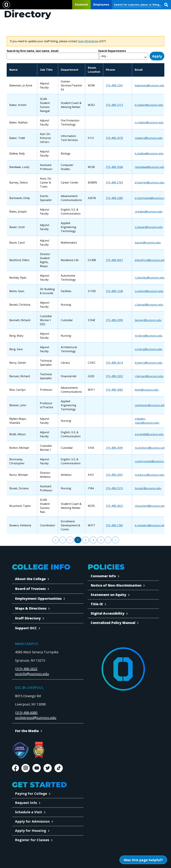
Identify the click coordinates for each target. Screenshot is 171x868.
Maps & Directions (31, 608)
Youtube (37, 768)
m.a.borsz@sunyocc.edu (150, 475)
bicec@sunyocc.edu (147, 390)
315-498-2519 (114, 488)
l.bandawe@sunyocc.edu (150, 167)
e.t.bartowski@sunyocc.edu (152, 198)
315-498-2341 (114, 85)
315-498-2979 (114, 138)
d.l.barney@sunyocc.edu (150, 183)
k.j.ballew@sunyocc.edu (149, 153)
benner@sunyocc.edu (148, 320)
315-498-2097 (114, 475)
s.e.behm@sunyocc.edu (149, 291)
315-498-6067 (114, 260)
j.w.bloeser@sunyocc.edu (150, 405)
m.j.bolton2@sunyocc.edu (150, 448)
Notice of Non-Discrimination (116, 585)
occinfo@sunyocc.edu (32, 674)
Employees (101, 5)
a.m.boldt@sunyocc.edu (149, 434)
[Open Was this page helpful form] (143, 860)
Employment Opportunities (38, 598)
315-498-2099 (114, 320)
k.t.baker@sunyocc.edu (149, 105)
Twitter (48, 768)
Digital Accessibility (108, 613)
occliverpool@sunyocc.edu (36, 718)
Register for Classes (32, 840)
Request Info (26, 803)
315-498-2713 (114, 105)
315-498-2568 (114, 167)
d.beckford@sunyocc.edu (150, 260)
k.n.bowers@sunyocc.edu (150, 525)
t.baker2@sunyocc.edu (149, 138)
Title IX (97, 604)
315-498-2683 (114, 390)
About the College (30, 579)
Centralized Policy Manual (113, 623)
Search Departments (112, 51)
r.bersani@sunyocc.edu (149, 376)
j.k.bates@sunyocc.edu (149, 212)
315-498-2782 (114, 525)
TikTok (59, 768)
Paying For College (31, 794)
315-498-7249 (114, 291)
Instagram (26, 768)
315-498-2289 (114, 198)
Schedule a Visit (29, 812)
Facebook (15, 768)
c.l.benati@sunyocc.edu (149, 305)
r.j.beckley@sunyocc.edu (150, 278)
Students (81, 5)
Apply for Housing (31, 831)
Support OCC (26, 628)
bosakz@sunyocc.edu (148, 488)
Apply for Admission (32, 821)
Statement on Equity (108, 595)
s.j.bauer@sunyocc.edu (149, 227)
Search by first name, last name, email (33, 51)
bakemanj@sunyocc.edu (150, 85)
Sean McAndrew (88, 41)
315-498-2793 (114, 183)
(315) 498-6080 (26, 713)
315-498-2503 (114, 376)
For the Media (27, 731)
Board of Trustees (30, 589)
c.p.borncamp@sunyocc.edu (152, 461)
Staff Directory (28, 618)
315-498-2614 (114, 363)
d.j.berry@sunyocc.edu (149, 363)
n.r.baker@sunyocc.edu (149, 122)
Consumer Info (103, 576)
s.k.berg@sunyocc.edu (148, 349)
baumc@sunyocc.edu (148, 243)
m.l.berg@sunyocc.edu (149, 336)
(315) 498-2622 (26, 669)
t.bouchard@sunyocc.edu (150, 506)
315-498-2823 (114, 506)
